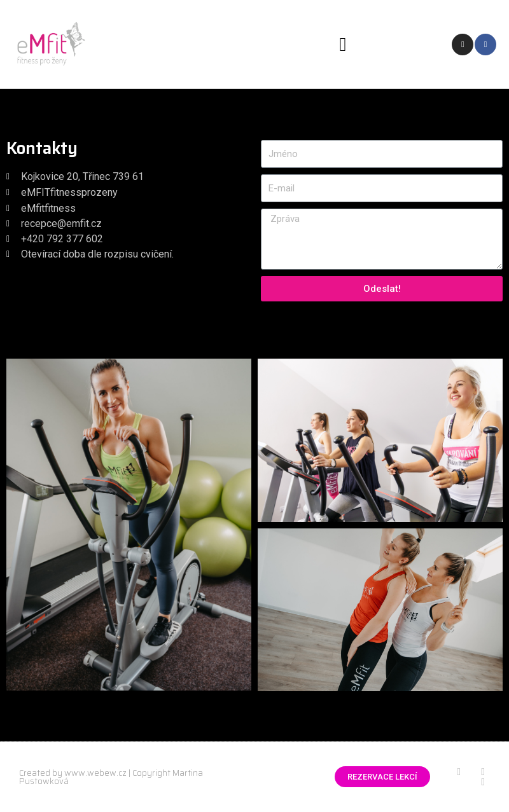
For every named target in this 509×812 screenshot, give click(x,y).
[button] (343, 44)
